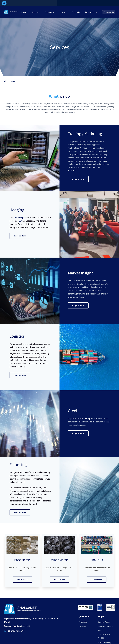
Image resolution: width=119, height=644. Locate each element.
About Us (35, 12)
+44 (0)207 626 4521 (16, 631)
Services (63, 12)
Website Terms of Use (106, 628)
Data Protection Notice (105, 636)
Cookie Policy (104, 622)
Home (24, 12)
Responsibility (91, 12)
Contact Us (109, 12)
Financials (76, 12)
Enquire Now (78, 179)
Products (48, 12)
